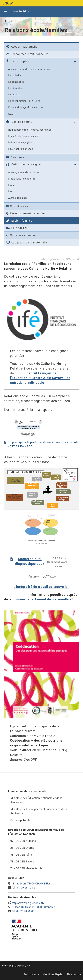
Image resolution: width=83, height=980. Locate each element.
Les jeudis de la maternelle (27, 242)
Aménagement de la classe (24, 172)
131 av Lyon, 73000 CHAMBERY (31, 883)
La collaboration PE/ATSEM (24, 101)
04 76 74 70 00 (25, 911)
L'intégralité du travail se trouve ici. (41, 587)
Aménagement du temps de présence (30, 69)
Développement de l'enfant (26, 213)
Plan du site (74, 974)
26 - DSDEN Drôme (22, 848)
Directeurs (15, 157)
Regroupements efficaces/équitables (30, 130)
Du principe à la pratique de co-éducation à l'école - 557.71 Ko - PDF (41, 444)
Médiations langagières (22, 179)
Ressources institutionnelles (27, 54)
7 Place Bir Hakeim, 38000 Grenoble (33, 907)
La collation (15, 75)
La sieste (14, 95)
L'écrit (12, 191)
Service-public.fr (20, 820)
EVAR (11, 114)
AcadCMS (21, 966)
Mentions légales (53, 974)
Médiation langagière (20, 142)
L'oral (11, 185)
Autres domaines (18, 198)
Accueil (9, 21)
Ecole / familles (19, 221)
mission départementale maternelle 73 (43, 599)
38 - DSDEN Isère (21, 855)
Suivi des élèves (19, 206)
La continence (16, 82)
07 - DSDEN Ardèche (23, 841)
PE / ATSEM (17, 228)
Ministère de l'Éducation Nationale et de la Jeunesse (36, 800)
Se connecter (32, 974)
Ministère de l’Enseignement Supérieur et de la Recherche (39, 811)
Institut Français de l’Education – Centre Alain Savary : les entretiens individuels (40, 378)
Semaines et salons (21, 235)
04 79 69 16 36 (26, 888)
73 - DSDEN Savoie (22, 861)
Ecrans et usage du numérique (26, 107)
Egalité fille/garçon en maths (25, 136)
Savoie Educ (21, 11)
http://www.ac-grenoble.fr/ (28, 903)
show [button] (8, 3)
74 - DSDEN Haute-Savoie (26, 868)
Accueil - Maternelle (22, 47)
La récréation (16, 88)
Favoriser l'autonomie (21, 149)
